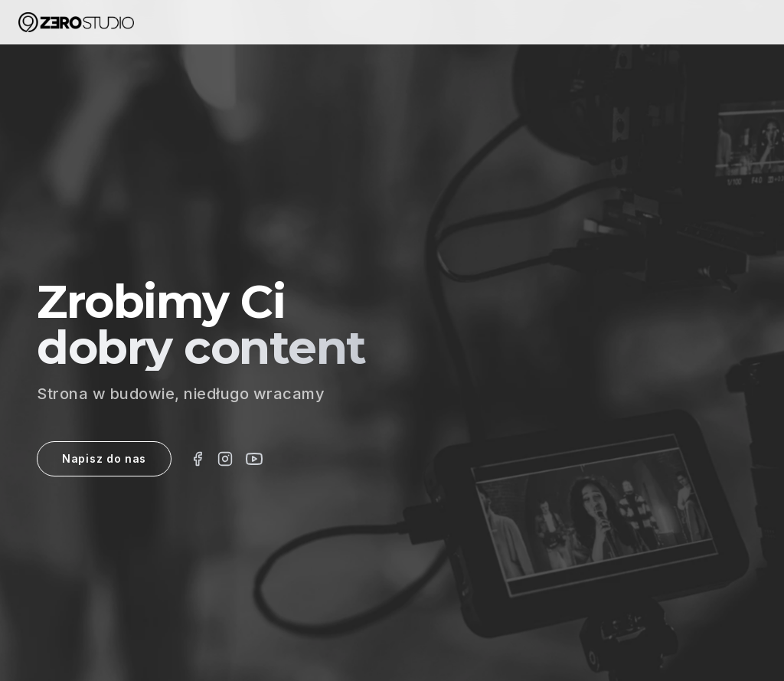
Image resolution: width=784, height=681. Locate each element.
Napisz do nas (104, 458)
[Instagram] (225, 459)
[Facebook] (198, 459)
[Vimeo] (254, 459)
